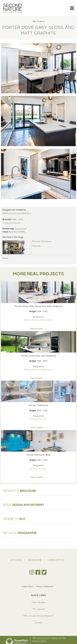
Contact (39, 623)
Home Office (56, 560)
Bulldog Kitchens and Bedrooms (17, 213)
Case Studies (39, 603)
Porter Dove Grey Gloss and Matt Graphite (39, 307)
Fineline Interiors (38, 419)
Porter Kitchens (21, 229)
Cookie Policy (27, 587)
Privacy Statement (45, 587)
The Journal (38, 609)
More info (36, 246)
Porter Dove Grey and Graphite (39, 356)
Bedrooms (35, 560)
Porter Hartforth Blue (39, 455)
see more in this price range (12, 223)
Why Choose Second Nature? (39, 616)
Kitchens (16, 560)
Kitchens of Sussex (38, 469)
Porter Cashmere (38, 406)
